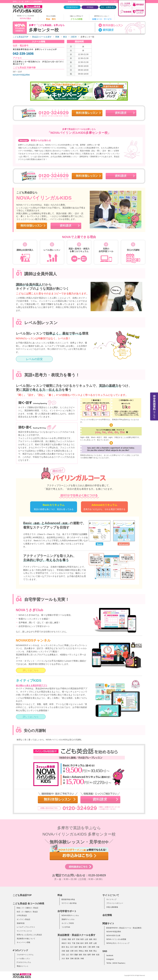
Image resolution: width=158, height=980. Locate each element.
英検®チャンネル (68, 919)
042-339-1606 (23, 54)
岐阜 (85, 947)
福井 (76, 947)
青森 (69, 939)
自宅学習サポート (67, 911)
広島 (63, 955)
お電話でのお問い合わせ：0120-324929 (79, 875)
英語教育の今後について (26, 939)
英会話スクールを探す (42, 37)
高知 (85, 955)
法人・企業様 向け (108, 7)
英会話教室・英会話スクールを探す (76, 935)
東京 (65, 37)
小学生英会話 (22, 915)
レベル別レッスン (23, 959)
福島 (91, 939)
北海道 (64, 939)
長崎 (93, 955)
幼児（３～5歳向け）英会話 (27, 912)
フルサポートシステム (25, 955)
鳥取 (86, 951)
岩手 (74, 939)
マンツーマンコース (24, 931)
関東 (57, 37)
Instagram (110, 959)
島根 (91, 951)
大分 (63, 959)
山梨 (95, 943)
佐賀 (98, 955)
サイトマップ (111, 899)
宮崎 (72, 959)
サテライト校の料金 (69, 903)
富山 (68, 947)
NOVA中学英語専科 (21, 75)
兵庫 (72, 951)
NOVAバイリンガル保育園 (116, 939)
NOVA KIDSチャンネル (70, 915)
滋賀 (68, 951)
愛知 (80, 947)
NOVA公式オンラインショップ (118, 943)
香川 (72, 955)
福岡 (89, 955)
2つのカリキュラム (24, 962)
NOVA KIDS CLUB (113, 936)
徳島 (80, 955)
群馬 (86, 943)
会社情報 (107, 915)
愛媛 (76, 955)
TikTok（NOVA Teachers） (116, 963)
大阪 (98, 947)
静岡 (93, 947)
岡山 (95, 951)
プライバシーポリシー (115, 903)
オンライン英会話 (23, 919)
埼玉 (69, 943)
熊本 (68, 959)
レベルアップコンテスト (26, 927)
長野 (91, 943)
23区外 (74, 37)
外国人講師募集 (112, 907)
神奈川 (64, 943)
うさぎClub (66, 927)
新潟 (63, 947)
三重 (89, 947)
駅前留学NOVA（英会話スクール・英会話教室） (125, 928)
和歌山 (81, 951)
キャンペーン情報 (23, 942)
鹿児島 (77, 959)
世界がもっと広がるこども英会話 (29, 935)
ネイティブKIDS (68, 923)
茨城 (78, 943)
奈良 (76, 951)
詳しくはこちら (31, 670)
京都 (63, 951)
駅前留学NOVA (72, 7)
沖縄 (82, 959)
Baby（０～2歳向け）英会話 (27, 908)
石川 (72, 947)
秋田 (82, 939)
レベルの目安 (34, 359)
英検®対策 (21, 923)
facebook (110, 955)
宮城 (78, 939)
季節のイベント (23, 966)
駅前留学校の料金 (68, 899)
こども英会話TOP (21, 37)
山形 (86, 939)
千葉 (74, 943)
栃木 (82, 943)
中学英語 (90, 7)
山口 (68, 955)
